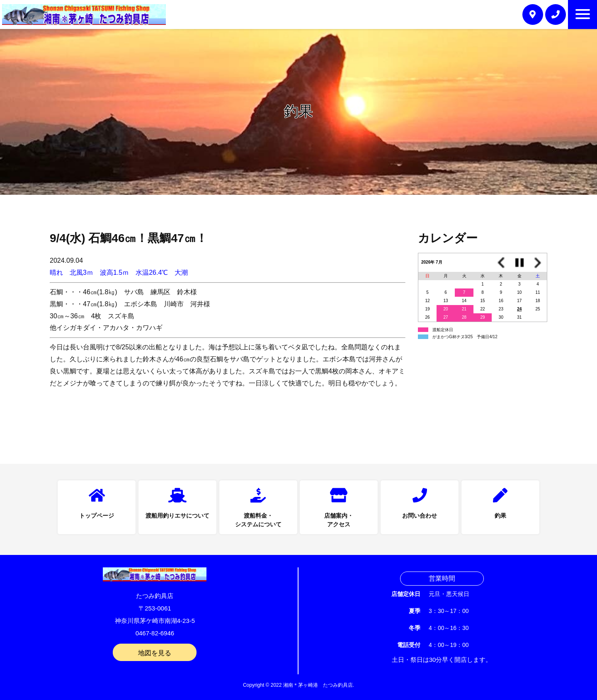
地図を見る (155, 653)
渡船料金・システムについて (258, 520)
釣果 (500, 516)
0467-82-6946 (155, 633)
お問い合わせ (420, 516)
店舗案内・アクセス (339, 520)
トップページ (97, 516)
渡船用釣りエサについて (177, 516)
